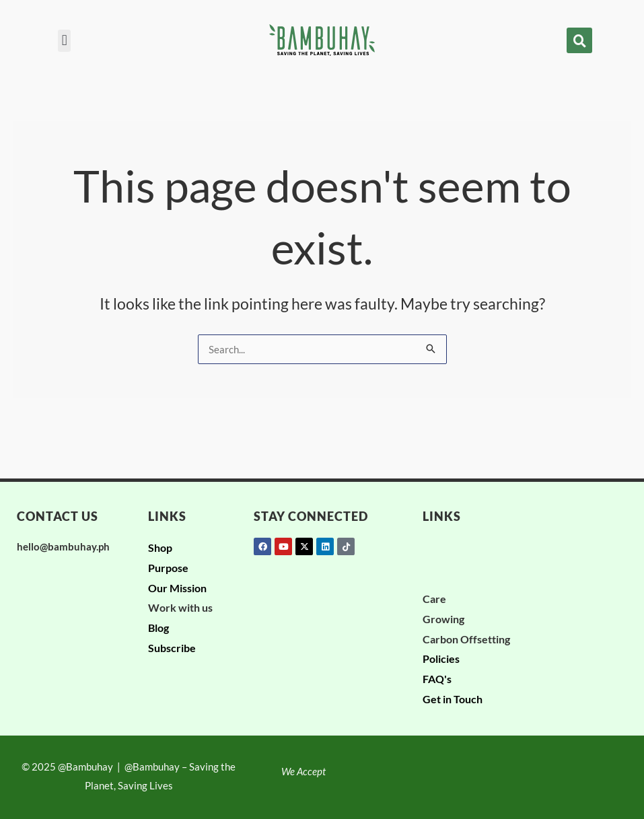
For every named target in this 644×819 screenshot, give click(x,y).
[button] (64, 41)
